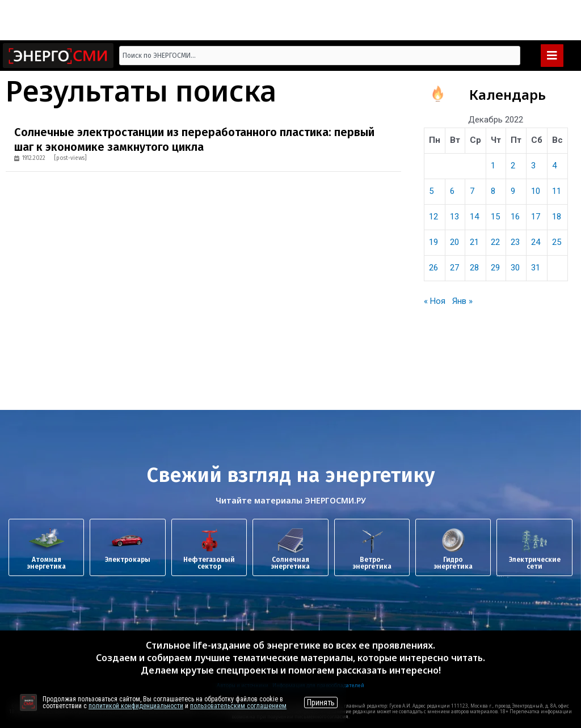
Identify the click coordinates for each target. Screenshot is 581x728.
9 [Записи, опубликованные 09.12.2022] (513, 191)
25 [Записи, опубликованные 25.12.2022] (557, 242)
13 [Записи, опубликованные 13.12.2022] (454, 217)
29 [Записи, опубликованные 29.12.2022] (495, 268)
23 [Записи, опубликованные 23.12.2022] (515, 242)
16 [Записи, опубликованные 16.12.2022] (515, 217)
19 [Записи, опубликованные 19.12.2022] (433, 242)
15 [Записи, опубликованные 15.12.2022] (495, 217)
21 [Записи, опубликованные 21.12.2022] (474, 242)
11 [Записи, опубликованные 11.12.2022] (557, 191)
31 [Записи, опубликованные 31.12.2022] (536, 268)
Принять (321, 702)
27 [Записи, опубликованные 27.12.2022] (454, 268)
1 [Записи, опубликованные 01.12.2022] (493, 166)
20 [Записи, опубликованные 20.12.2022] (454, 242)
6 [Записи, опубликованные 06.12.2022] (452, 191)
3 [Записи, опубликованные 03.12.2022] (533, 166)
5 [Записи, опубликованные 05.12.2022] (431, 191)
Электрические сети (535, 563)
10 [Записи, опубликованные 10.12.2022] (536, 191)
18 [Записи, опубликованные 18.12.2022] (557, 217)
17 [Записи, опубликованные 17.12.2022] (536, 217)
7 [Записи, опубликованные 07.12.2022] (472, 191)
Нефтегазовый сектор (209, 563)
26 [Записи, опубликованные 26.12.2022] (433, 268)
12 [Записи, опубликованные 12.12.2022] (433, 217)
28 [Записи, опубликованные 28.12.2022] (474, 268)
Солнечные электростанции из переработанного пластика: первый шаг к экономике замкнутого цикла (194, 139)
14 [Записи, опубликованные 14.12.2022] (474, 217)
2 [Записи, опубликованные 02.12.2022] (513, 166)
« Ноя (435, 301)
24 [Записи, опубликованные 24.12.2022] (536, 242)
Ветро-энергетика (372, 563)
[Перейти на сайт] (28, 702)
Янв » (462, 301)
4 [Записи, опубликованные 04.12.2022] (554, 166)
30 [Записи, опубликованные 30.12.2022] (515, 268)
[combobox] (320, 56)
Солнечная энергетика (290, 563)
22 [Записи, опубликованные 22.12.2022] (495, 242)
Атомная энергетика (46, 563)
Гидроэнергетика (453, 563)
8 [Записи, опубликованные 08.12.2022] (493, 191)
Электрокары (128, 560)
